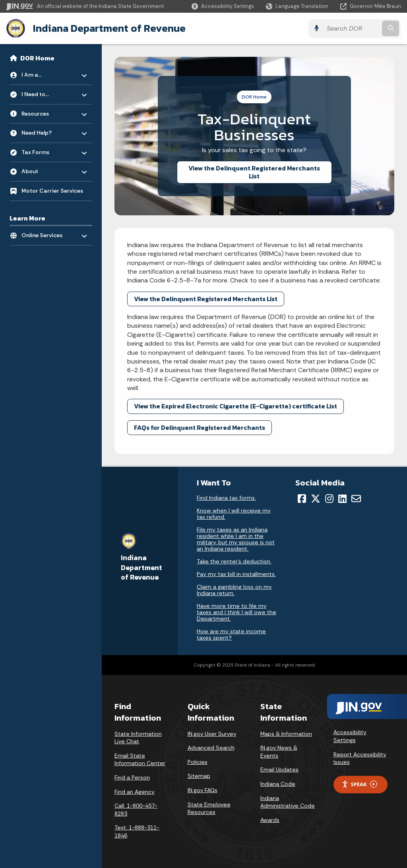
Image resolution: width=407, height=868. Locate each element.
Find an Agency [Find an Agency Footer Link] (135, 791)
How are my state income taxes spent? (231, 634)
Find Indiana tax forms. (226, 497)
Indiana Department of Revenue (109, 28)
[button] (223, 6)
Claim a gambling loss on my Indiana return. (234, 590)
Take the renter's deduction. (234, 561)
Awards (270, 820)
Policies (198, 762)
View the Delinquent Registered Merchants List (254, 172)
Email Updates (279, 769)
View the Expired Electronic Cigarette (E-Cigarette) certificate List (235, 406)
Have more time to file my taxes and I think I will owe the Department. (236, 612)
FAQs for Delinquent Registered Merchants (200, 427)
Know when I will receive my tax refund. (234, 513)
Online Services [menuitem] (45, 233)
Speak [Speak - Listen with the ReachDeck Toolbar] (359, 784)
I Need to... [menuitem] (45, 92)
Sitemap (199, 776)
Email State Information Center (140, 760)
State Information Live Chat (138, 737)
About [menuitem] (45, 169)
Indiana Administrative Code (288, 802)
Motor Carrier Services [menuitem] (52, 191)
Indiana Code (278, 784)
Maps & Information (286, 733)
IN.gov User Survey (212, 733)
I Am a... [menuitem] (45, 73)
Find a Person (132, 777)
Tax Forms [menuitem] (45, 150)
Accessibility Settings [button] (350, 736)
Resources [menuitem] (45, 111)
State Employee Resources (209, 808)
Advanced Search (211, 748)
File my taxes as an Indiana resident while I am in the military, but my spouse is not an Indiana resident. (236, 539)
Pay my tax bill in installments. (236, 574)
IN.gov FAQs (203, 790)
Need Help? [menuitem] (45, 131)
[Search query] (353, 28)
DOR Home (37, 58)
